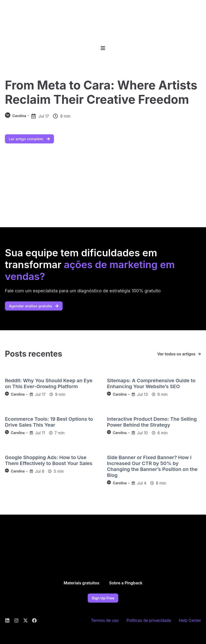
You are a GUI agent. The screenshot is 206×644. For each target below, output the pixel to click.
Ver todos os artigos (176, 354)
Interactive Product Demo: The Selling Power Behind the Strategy (152, 422)
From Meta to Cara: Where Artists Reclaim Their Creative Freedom (101, 92)
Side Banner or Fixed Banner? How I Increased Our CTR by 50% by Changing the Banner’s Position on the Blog (152, 466)
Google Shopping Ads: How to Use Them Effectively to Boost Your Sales (49, 460)
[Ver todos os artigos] (199, 354)
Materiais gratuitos (81, 583)
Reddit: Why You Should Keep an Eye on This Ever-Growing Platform (49, 383)
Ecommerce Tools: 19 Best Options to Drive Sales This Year (49, 422)
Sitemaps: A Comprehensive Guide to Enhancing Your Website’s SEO (151, 383)
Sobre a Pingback (126, 583)
